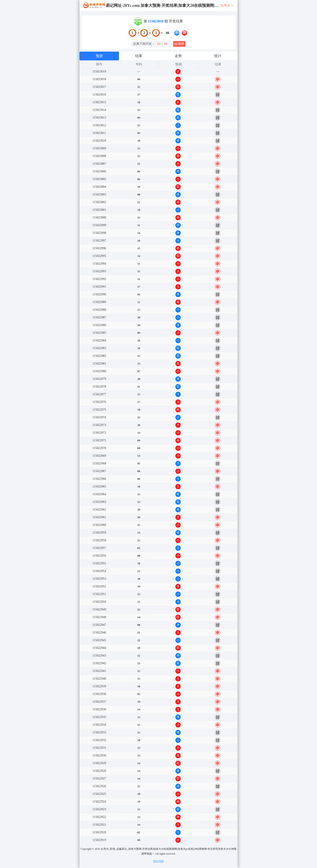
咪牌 (179, 44)
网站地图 (158, 861)
